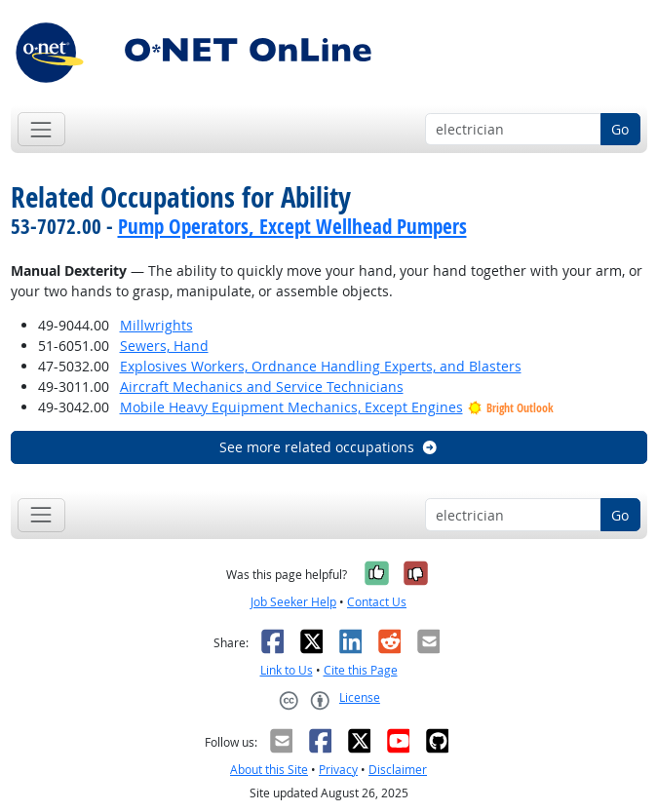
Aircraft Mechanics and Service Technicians (262, 387)
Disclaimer (398, 770)
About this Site (269, 770)
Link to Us (287, 670)
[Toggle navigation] (41, 129)
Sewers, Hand (164, 346)
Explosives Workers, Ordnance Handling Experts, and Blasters (321, 366)
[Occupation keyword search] (513, 130)
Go (620, 129)
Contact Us (377, 602)
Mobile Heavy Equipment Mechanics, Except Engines (291, 407)
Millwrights (156, 325)
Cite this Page (361, 670)
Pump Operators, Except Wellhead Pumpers (292, 226)
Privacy (338, 770)
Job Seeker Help (293, 602)
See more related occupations (329, 447)
